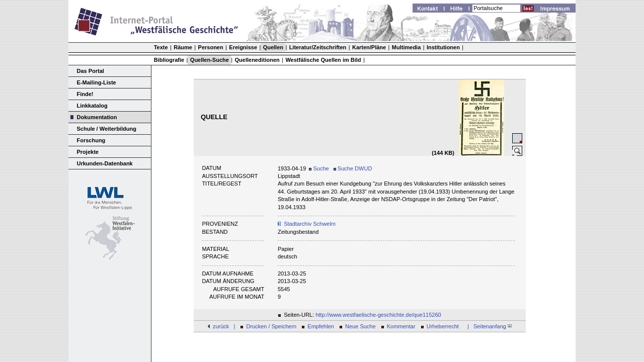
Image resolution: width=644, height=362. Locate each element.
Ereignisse (243, 47)
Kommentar (401, 326)
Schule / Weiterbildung (107, 129)
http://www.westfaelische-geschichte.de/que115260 (378, 315)
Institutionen (443, 47)
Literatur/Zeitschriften (318, 47)
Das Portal (91, 71)
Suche (319, 168)
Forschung (91, 140)
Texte (161, 47)
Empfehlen (321, 326)
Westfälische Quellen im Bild (323, 60)
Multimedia (406, 47)
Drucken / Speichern (272, 326)
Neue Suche (360, 326)
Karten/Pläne (369, 47)
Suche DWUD (353, 168)
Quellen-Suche (210, 60)
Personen (211, 47)
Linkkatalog (92, 106)
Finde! (85, 94)
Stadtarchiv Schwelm (310, 224)
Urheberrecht (443, 326)
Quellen (273, 47)
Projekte (88, 152)
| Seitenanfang (488, 326)
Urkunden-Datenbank (105, 163)
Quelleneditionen (257, 60)
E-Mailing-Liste (97, 82)
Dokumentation (97, 117)
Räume (183, 47)
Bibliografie (169, 60)
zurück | (224, 326)
